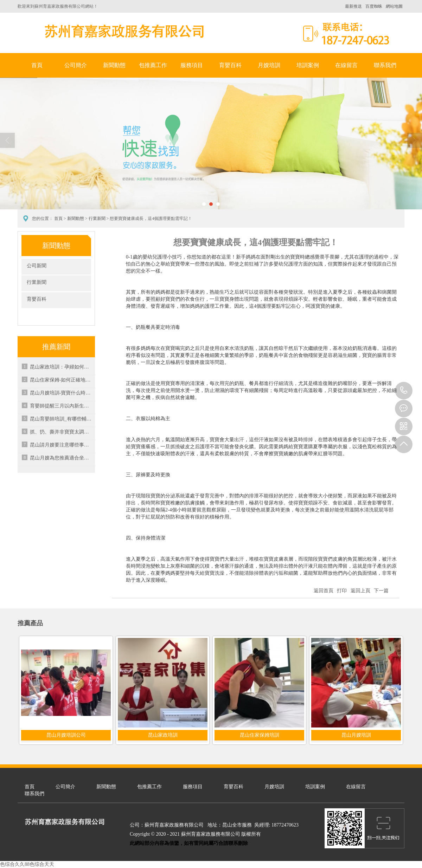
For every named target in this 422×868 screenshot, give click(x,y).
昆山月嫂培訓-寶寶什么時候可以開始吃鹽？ (62, 393)
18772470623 (404, 391)
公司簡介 (76, 65)
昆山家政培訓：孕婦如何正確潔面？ (62, 367)
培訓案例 (308, 65)
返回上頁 (360, 591)
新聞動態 (114, 65)
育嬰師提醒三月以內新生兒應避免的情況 (62, 406)
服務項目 (192, 65)
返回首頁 (324, 591)
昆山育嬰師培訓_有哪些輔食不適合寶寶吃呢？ (62, 419)
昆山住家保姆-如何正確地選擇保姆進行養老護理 (62, 380)
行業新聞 (97, 218)
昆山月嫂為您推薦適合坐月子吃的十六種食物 (62, 458)
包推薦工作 (153, 65)
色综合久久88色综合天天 (27, 864)
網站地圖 (394, 6)
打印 (342, 591)
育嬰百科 (230, 65)
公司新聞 (37, 266)
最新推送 (353, 6)
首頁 (37, 65)
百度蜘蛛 (374, 6)
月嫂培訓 (269, 65)
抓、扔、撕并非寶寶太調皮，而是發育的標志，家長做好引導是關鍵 (62, 432)
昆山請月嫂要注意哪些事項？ (62, 445)
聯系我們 (385, 65)
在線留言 (346, 65)
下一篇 (381, 591)
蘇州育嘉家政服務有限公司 (123, 31)
